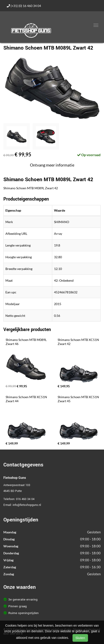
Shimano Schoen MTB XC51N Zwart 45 (79, 399)
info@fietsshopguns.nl (27, 505)
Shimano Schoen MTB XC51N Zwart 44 (27, 399)
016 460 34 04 (25, 499)
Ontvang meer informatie (52, 165)
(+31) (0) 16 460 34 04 (24, 6)
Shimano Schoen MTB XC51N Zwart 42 (79, 342)
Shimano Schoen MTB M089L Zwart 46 (26, 342)
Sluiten (80, 638)
